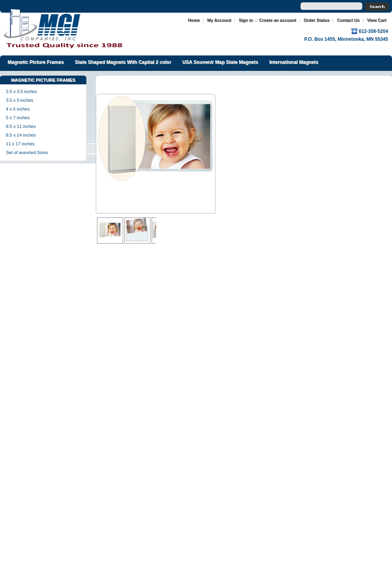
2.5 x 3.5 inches (22, 91)
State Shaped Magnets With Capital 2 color (123, 62)
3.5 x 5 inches (20, 100)
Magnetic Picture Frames (36, 62)
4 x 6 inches (18, 109)
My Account (219, 20)
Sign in (246, 20)
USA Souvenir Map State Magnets (220, 62)
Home (194, 20)
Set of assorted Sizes (27, 152)
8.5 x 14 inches (21, 135)
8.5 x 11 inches (21, 126)
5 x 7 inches (18, 118)
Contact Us (348, 20)
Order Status (317, 20)
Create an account (278, 20)
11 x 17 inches (20, 144)
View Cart (377, 20)
